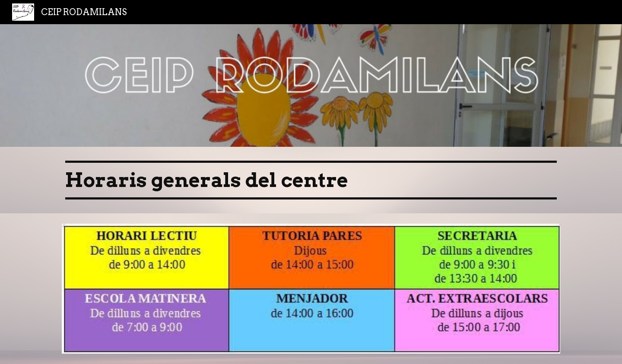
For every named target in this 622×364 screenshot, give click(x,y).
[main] (311, 180)
